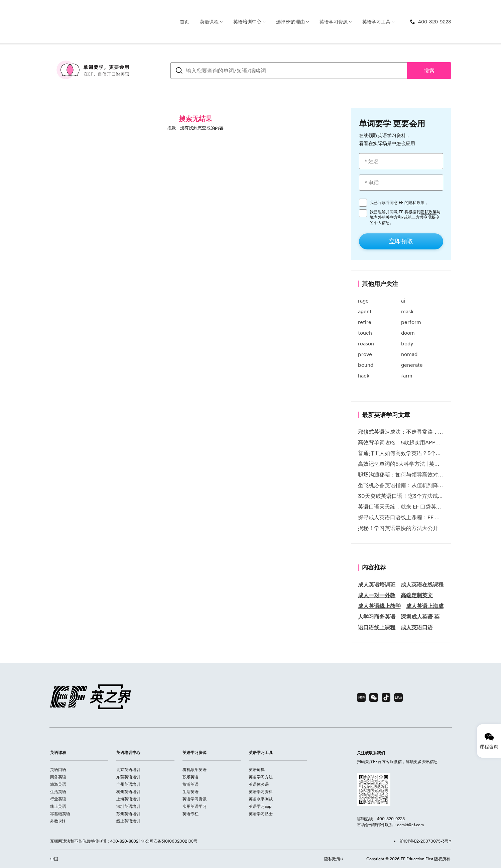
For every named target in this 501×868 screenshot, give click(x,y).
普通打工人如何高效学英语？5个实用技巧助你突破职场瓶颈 (401, 453)
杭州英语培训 (128, 792)
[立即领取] (401, 241)
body (407, 343)
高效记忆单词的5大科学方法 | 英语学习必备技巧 (401, 464)
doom (408, 333)
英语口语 (58, 770)
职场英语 (191, 777)
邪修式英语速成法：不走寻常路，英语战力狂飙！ (401, 432)
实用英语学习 (195, 806)
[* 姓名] (401, 161)
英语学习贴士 (261, 814)
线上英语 (58, 806)
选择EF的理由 (290, 22)
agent (365, 311)
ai (403, 301)
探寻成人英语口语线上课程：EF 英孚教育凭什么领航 (401, 517)
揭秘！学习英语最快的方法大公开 (398, 528)
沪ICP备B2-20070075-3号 (424, 841)
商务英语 (58, 777)
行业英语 (58, 799)
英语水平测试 (261, 799)
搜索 (429, 71)
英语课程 (209, 22)
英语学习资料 (261, 792)
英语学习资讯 (195, 799)
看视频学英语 (195, 770)
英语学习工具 (376, 22)
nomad (409, 354)
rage (363, 301)
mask (407, 311)
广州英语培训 (128, 784)
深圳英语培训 (128, 806)
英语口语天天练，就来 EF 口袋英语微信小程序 (401, 507)
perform (411, 322)
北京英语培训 (128, 770)
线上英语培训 (128, 821)
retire (365, 322)
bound (366, 365)
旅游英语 (58, 784)
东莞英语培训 (128, 777)
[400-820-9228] (430, 22)
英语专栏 (191, 814)
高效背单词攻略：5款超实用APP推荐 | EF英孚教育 (401, 442)
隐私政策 (416, 203)
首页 (184, 22)
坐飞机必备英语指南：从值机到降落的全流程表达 (401, 485)
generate (412, 365)
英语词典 (257, 770)
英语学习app (260, 806)
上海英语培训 (128, 799)
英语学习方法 (261, 777)
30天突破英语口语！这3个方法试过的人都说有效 (401, 496)
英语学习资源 (334, 22)
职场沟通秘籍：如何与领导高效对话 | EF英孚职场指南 (401, 474)
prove (365, 354)
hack (364, 375)
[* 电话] (401, 183)
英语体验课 (259, 784)
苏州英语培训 (128, 814)
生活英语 (58, 792)
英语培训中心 (247, 22)
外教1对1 (57, 821)
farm (407, 375)
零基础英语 (60, 814)
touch (365, 333)
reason (366, 343)
